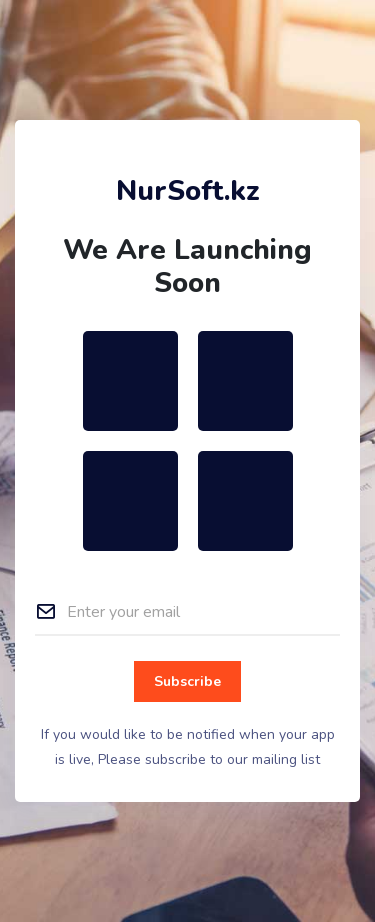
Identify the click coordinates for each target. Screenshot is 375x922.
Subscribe (187, 681)
